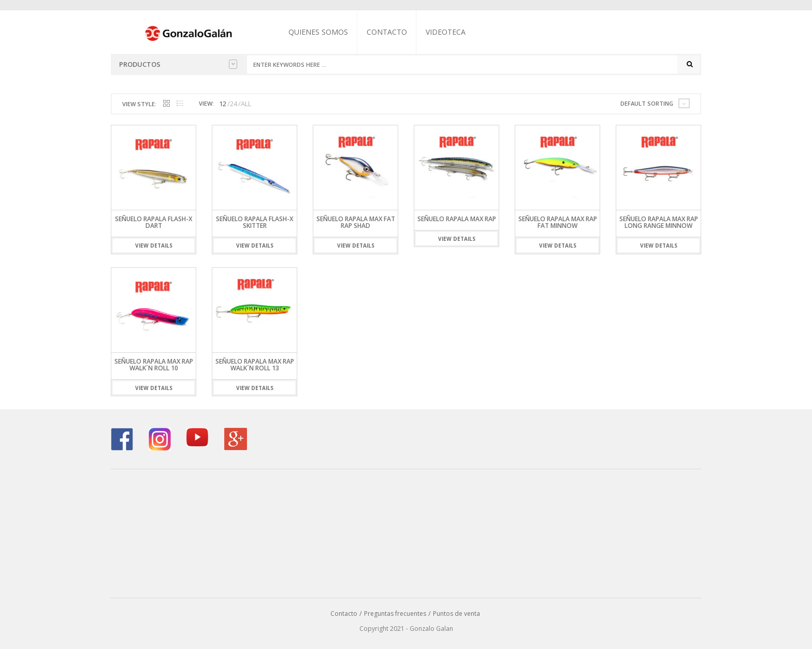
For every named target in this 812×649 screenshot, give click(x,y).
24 (234, 104)
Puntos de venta (456, 614)
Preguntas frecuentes (395, 614)
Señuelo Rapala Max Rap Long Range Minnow (659, 222)
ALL (246, 104)
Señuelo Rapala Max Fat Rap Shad (356, 222)
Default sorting (647, 103)
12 (223, 104)
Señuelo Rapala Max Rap (457, 219)
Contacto (387, 32)
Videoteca (446, 32)
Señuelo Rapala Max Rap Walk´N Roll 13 (255, 365)
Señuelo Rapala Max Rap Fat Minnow (558, 222)
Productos (178, 64)
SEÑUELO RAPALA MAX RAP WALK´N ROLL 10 (154, 365)
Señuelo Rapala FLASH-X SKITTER (255, 222)
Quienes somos (318, 32)
